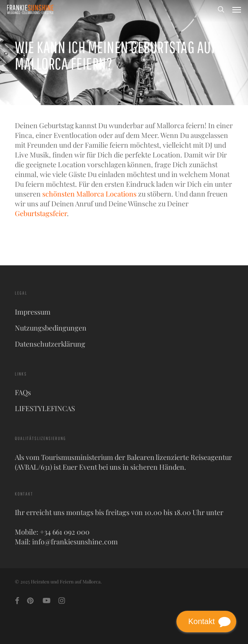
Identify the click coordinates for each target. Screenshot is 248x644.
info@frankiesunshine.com (75, 542)
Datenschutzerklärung (50, 344)
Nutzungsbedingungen (51, 328)
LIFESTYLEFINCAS (45, 408)
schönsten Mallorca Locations (89, 194)
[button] (237, 9)
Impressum (33, 312)
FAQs (23, 392)
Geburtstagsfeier (41, 213)
